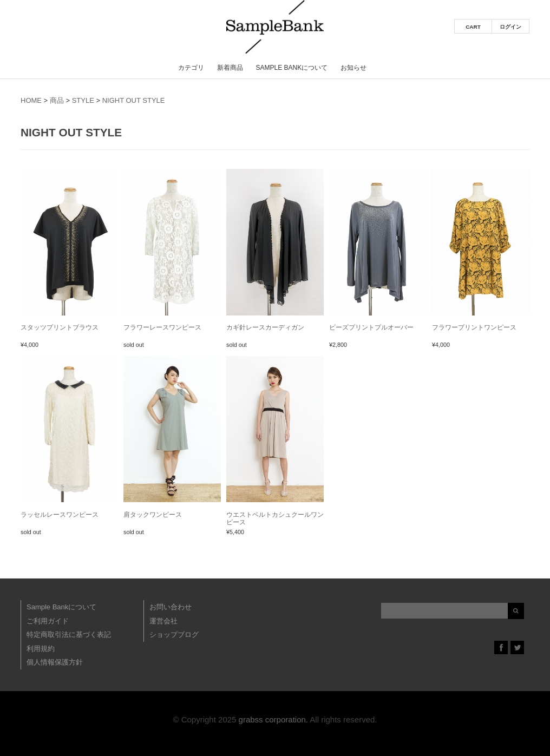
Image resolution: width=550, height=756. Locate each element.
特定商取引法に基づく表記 (69, 635)
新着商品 (230, 68)
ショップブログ (174, 635)
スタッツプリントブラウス (60, 327)
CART (473, 27)
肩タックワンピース (153, 515)
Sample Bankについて (292, 68)
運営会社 (163, 621)
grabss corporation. (273, 719)
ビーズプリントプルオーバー (371, 327)
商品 (57, 100)
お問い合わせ (171, 607)
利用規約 (41, 649)
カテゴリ (191, 68)
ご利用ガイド (48, 621)
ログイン (510, 27)
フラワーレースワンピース (162, 327)
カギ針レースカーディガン (265, 327)
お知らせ (353, 68)
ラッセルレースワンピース (60, 515)
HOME (31, 100)
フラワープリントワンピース (474, 327)
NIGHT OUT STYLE (134, 100)
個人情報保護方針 (55, 662)
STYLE (83, 100)
